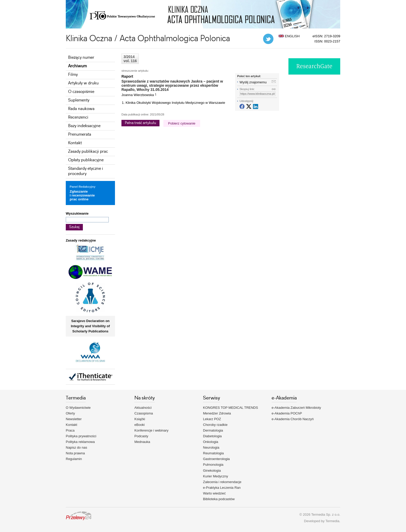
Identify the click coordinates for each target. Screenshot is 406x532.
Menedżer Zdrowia (217, 413)
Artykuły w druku (83, 83)
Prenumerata (80, 134)
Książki (140, 419)
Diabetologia (212, 436)
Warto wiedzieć (214, 493)
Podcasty (141, 436)
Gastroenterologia (216, 459)
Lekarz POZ (212, 419)
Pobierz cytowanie (182, 123)
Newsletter (74, 419)
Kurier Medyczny (216, 476)
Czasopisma (144, 413)
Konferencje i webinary (151, 430)
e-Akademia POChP (287, 413)
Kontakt (75, 143)
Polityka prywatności (81, 436)
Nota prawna (75, 453)
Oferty (70, 413)
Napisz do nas (76, 447)
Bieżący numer (81, 58)
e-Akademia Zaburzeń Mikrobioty (296, 408)
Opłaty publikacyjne (86, 160)
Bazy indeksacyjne (84, 126)
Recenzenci (78, 117)
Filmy (73, 75)
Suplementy (79, 100)
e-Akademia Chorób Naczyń (293, 419)
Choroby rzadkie (215, 425)
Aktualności (143, 408)
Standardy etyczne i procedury (86, 171)
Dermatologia (213, 430)
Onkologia (211, 442)
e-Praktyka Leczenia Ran (222, 488)
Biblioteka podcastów (219, 499)
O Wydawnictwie (78, 408)
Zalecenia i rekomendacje (222, 482)
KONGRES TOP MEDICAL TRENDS (230, 408)
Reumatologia (213, 453)
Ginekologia (212, 471)
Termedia (332, 521)
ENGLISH (289, 36)
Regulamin (74, 459)
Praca (70, 430)
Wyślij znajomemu (253, 82)
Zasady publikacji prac (88, 152)
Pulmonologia (213, 465)
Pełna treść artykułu (140, 123)
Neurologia (211, 447)
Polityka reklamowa (80, 442)
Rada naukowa (81, 109)
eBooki (140, 425)
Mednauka (142, 442)
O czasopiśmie (81, 92)
